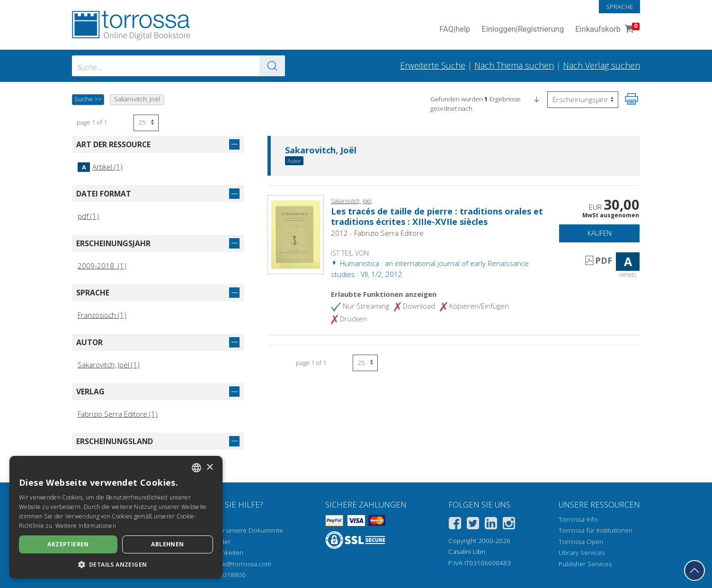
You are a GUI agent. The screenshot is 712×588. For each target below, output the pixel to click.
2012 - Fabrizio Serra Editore (377, 233)
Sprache (619, 7)
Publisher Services (585, 564)
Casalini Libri (467, 552)
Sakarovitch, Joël (321, 151)
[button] (536, 99)
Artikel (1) (100, 167)
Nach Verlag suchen (601, 65)
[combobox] (178, 66)
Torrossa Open (581, 542)
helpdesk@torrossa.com (236, 564)
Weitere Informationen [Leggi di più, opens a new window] (86, 526)
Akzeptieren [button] (68, 544)
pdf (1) (88, 216)
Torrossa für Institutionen (596, 530)
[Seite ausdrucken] (632, 99)
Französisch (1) (102, 315)
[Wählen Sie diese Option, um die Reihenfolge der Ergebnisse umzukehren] (583, 100)
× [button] (209, 468)
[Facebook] (455, 525)
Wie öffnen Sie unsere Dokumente (232, 530)
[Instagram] (509, 525)
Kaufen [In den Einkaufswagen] (600, 233)
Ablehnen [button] (167, 544)
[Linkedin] (491, 525)
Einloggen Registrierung (523, 30)
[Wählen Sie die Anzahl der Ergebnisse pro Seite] (146, 123)
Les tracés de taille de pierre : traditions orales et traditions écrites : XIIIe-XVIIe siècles (437, 216)
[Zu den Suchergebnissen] (272, 66)
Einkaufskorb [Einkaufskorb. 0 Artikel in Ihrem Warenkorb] (606, 30)
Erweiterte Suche (433, 65)
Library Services (582, 552)
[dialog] (116, 517)
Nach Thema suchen (514, 65)
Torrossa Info (578, 519)
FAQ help (455, 30)
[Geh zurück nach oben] (694, 570)
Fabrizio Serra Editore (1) (118, 414)
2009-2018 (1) (102, 266)
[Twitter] (473, 525)
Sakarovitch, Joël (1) (109, 365)
